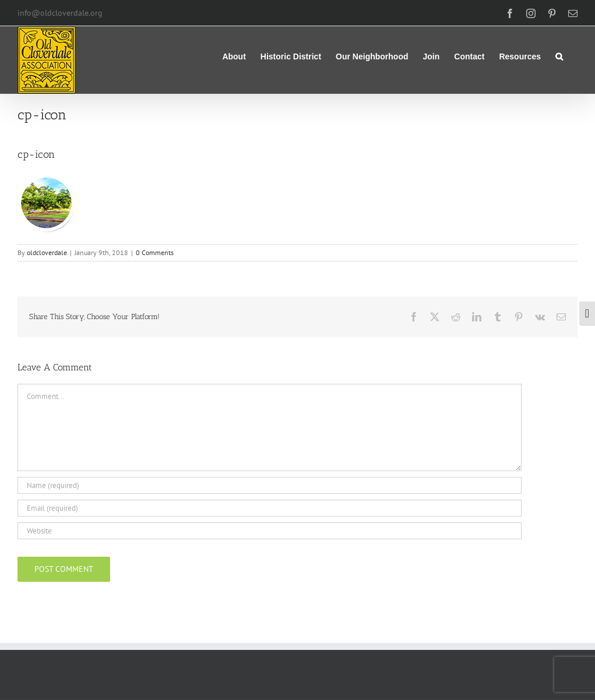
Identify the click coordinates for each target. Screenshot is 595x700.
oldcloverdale (47, 252)
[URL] (270, 531)
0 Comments (155, 252)
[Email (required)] (270, 508)
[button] (559, 55)
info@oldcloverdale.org (60, 13)
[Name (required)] (270, 485)
